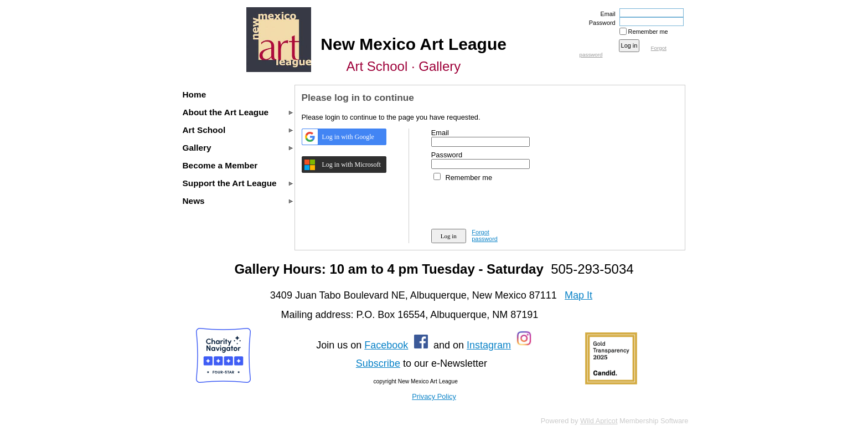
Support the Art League (230, 183)
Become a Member (220, 165)
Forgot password (485, 235)
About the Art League (226, 112)
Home (195, 94)
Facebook (386, 345)
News (194, 201)
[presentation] (515, 203)
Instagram (489, 345)
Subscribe (378, 363)
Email (606, 14)
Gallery (197, 148)
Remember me (648, 32)
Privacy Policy (434, 396)
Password (600, 23)
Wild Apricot (599, 421)
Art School (204, 130)
